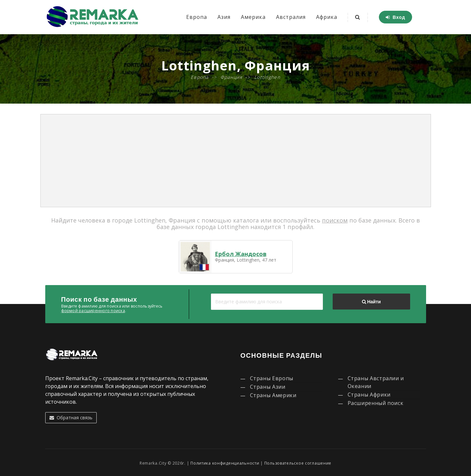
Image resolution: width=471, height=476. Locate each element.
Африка (327, 17)
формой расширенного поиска (93, 311)
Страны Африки (369, 395)
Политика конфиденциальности (225, 463)
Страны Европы (272, 378)
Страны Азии (268, 387)
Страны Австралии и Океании (376, 382)
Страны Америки (273, 395)
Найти (371, 302)
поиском (335, 220)
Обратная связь (71, 418)
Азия (224, 17)
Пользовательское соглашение (298, 463)
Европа (197, 17)
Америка (253, 17)
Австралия (291, 17)
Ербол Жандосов (241, 254)
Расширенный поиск (376, 403)
